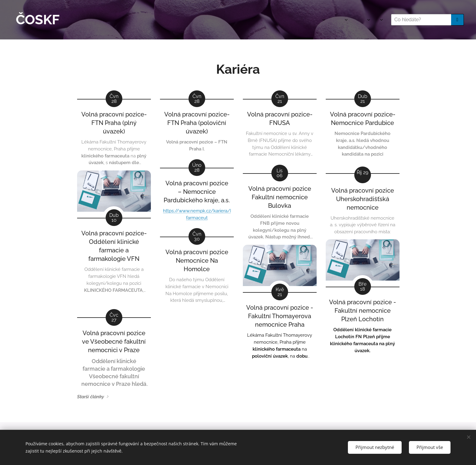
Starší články (91, 397)
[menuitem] (280, 20)
